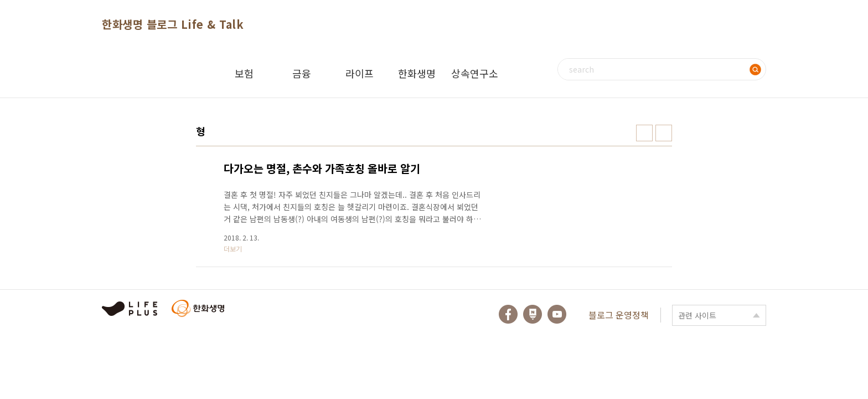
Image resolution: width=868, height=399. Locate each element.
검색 (755, 69)
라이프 (360, 73)
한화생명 (417, 73)
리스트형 (664, 133)
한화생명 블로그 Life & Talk (173, 24)
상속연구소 (475, 73)
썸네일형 (644, 133)
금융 (302, 73)
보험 (244, 73)
